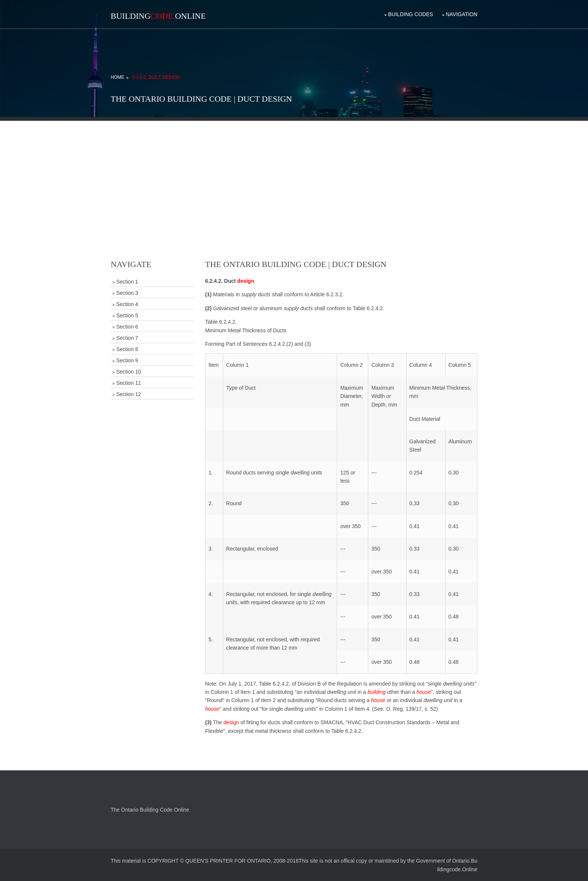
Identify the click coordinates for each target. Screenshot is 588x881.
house (424, 692)
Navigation (462, 14)
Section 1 (127, 282)
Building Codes (411, 14)
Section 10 (129, 372)
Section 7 (127, 338)
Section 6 (127, 327)
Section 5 (127, 315)
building (376, 692)
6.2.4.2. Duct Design (156, 77)
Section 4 (127, 304)
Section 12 (129, 394)
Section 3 (127, 293)
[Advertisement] (294, 173)
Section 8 (127, 349)
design (246, 281)
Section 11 (129, 383)
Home (117, 77)
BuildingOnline (158, 16)
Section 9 (127, 360)
